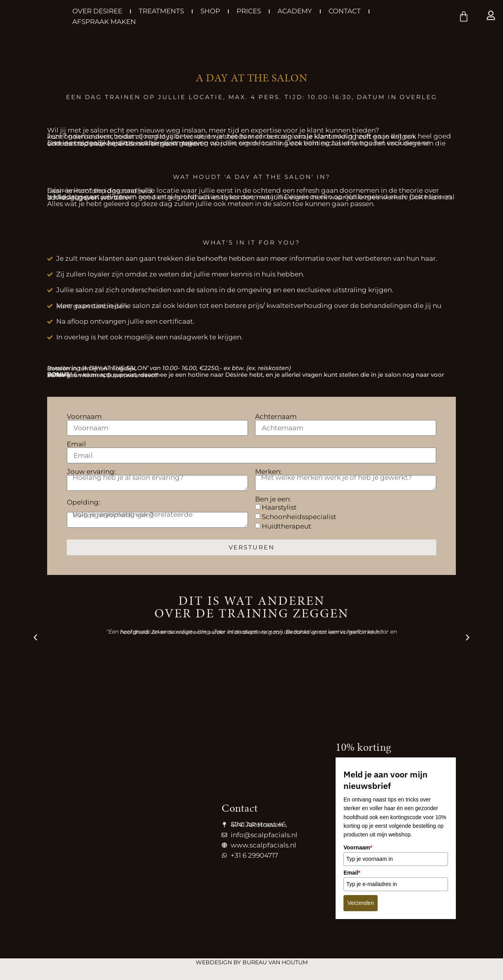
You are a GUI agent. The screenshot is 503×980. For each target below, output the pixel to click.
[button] (35, 637)
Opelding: (84, 504)
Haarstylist (279, 507)
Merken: (268, 473)
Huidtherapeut (286, 526)
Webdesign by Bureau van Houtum (252, 962)
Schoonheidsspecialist (299, 517)
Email (76, 446)
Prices (249, 11)
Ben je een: (273, 501)
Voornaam (84, 418)
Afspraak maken (104, 22)
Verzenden (361, 903)
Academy (295, 11)
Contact (345, 11)
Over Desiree (97, 11)
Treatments (161, 11)
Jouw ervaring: (91, 473)
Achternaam (276, 418)
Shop (210, 11)
